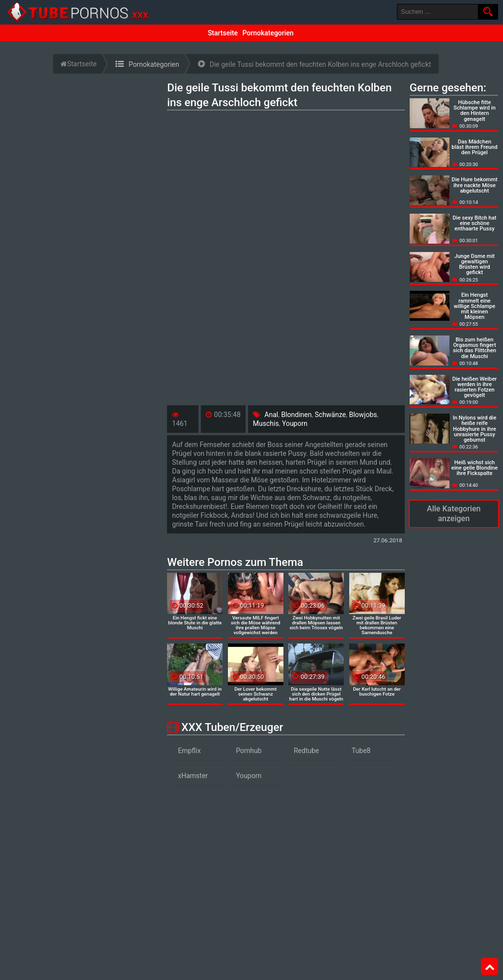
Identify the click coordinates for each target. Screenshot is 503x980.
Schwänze (330, 415)
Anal (271, 415)
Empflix (189, 751)
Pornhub (249, 751)
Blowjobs (363, 415)
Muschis (266, 423)
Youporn (295, 423)
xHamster (193, 776)
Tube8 (361, 751)
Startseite (223, 33)
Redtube (307, 751)
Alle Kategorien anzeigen (454, 514)
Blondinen (296, 415)
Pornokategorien (268, 33)
